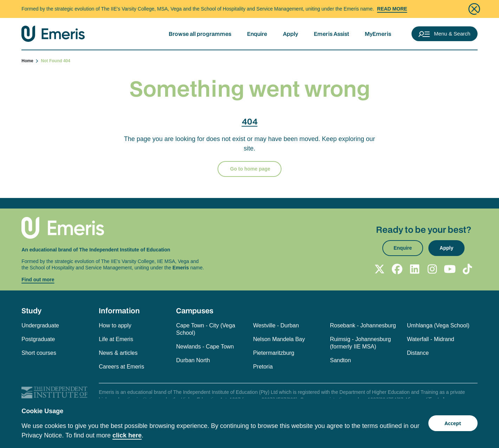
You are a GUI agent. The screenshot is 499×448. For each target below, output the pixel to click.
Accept (453, 423)
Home (30, 61)
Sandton (341, 360)
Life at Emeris (116, 339)
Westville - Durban (276, 325)
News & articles (118, 353)
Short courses (39, 353)
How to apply (115, 325)
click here (127, 435)
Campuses (195, 311)
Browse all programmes (200, 34)
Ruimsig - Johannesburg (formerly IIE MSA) (360, 343)
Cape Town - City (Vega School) (206, 329)
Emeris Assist (331, 34)
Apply (290, 34)
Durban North (193, 360)
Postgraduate (38, 339)
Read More (392, 9)
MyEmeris (378, 34)
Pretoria (263, 367)
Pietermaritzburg (274, 353)
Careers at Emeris (121, 367)
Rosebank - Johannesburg (363, 325)
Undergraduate (40, 325)
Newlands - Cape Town (205, 347)
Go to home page (249, 169)
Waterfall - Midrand (431, 339)
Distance (418, 353)
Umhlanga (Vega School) (438, 325)
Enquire (257, 34)
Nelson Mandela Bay (279, 339)
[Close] (474, 9)
